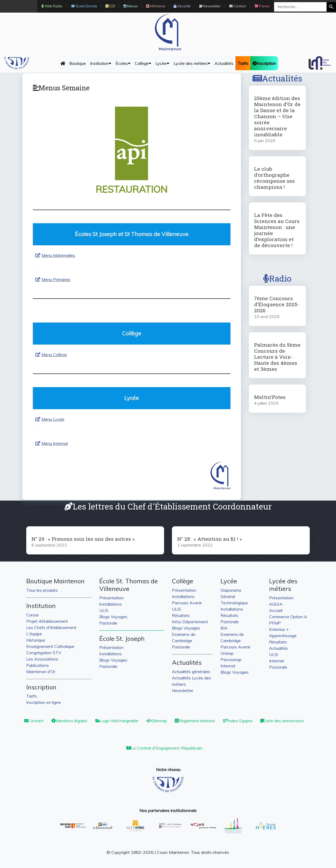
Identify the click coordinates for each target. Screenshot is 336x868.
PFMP (275, 623)
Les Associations (42, 659)
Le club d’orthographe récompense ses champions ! (274, 178)
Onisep (227, 653)
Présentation (111, 598)
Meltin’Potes (270, 397)
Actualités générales (191, 672)
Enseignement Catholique (50, 646)
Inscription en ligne (44, 702)
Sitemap (157, 721)
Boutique (78, 63)
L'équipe (34, 634)
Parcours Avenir (187, 603)
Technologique (234, 603)
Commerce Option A (288, 617)
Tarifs (32, 696)
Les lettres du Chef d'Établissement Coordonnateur (168, 506)
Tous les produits (42, 590)
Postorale (278, 667)
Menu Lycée (53, 419)
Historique (36, 640)
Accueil (276, 610)
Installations (111, 604)
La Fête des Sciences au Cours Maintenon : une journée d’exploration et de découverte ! (277, 230)
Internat (228, 666)
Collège (143, 63)
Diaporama (231, 590)
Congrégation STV (44, 653)
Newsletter (183, 690)
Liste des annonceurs (282, 721)
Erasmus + (279, 629)
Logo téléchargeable (117, 721)
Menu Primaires (56, 279)
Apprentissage (283, 636)
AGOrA (276, 604)
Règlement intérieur (195, 721)
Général (228, 596)
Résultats (181, 615)
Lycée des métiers (192, 63)
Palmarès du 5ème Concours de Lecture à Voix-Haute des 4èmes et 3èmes (277, 357)
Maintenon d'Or (41, 672)
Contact (34, 721)
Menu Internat (55, 443)
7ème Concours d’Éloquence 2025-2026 (277, 304)
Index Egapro (238, 721)
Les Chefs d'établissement (51, 627)
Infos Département (190, 622)
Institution (101, 63)
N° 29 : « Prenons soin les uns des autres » (83, 539)
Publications (38, 665)
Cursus (33, 615)
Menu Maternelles (58, 255)
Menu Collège (54, 355)
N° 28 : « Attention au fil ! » (209, 539)
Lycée (162, 63)
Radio (277, 278)
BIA (224, 628)
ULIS (104, 610)
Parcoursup (231, 659)
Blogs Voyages (113, 617)
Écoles (123, 63)
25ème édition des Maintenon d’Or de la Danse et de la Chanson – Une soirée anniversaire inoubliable (277, 116)
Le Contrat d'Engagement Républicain (164, 748)
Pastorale (108, 623)
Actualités (224, 63)
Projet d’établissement (47, 621)
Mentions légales (69, 721)
